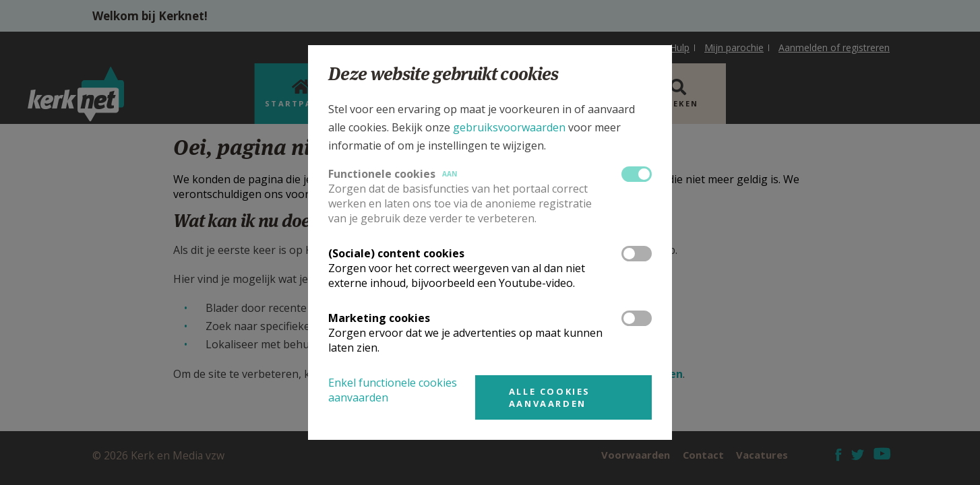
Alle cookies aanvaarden (550, 397)
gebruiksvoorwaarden (509, 127)
